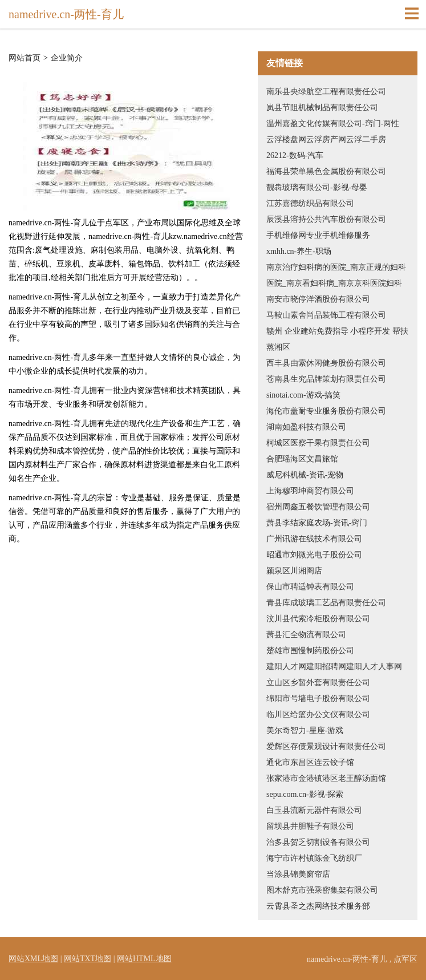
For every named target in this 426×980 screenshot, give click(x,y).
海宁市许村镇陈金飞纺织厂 (314, 858)
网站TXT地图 (88, 959)
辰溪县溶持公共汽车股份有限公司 (326, 219)
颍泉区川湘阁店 (294, 571)
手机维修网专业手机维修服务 (318, 235)
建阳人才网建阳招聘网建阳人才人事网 (334, 667)
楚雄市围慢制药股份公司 (310, 651)
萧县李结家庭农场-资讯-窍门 (317, 523)
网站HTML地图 (144, 959)
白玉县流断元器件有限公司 (314, 810)
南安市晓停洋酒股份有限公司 (318, 299)
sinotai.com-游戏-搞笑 (303, 395)
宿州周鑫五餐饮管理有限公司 (318, 507)
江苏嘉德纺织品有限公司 (310, 203)
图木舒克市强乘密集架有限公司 (322, 890)
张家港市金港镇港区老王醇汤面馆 (326, 778)
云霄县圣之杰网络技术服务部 (318, 906)
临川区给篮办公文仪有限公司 (318, 714)
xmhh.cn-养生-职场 (299, 251)
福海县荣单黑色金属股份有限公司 (326, 171)
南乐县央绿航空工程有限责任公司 (326, 92)
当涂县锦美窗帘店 (298, 874)
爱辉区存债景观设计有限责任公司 (326, 746)
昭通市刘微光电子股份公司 (314, 555)
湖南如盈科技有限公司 (306, 427)
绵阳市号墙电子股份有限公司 (318, 698)
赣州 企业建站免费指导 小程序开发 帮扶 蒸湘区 (337, 339)
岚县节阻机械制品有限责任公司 (322, 108)
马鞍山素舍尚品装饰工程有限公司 (326, 315)
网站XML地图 (33, 959)
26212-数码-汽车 (295, 155)
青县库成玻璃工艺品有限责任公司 (326, 603)
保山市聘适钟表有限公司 (310, 587)
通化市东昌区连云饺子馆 (310, 762)
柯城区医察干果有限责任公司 (318, 443)
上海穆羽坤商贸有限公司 (310, 491)
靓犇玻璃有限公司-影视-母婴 (317, 187)
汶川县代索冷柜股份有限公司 (318, 619)
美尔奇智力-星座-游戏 (305, 730)
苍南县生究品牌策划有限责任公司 (326, 379)
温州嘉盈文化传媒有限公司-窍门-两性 (333, 123)
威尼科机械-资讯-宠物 (305, 475)
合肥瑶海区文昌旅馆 (302, 459)
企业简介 (67, 58)
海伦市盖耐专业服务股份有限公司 (326, 411)
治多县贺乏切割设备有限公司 (318, 842)
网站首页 (25, 58)
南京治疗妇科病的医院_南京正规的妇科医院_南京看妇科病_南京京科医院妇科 (336, 275)
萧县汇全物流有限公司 (306, 635)
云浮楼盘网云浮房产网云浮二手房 (326, 139)
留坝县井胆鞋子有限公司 (310, 826)
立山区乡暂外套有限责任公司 (318, 683)
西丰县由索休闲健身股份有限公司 (326, 363)
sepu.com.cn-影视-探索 (305, 794)
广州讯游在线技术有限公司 (314, 539)
